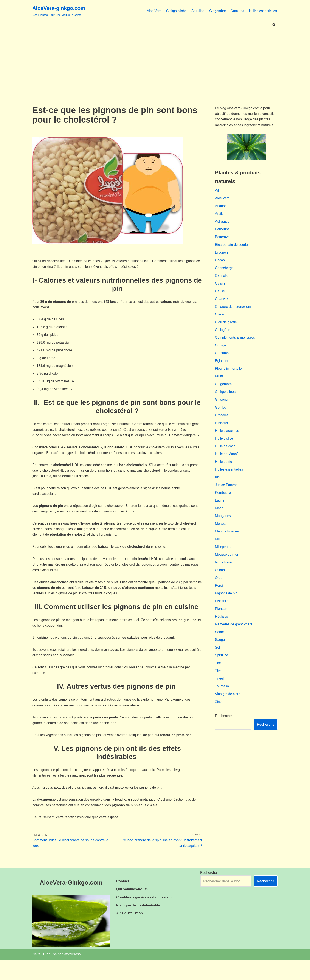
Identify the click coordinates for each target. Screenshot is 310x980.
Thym (219, 688)
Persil (219, 600)
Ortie (219, 592)
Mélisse (221, 536)
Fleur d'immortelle (229, 376)
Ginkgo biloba (174, 11)
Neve (36, 974)
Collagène (223, 336)
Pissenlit (222, 616)
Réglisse (222, 632)
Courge (221, 352)
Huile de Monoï (227, 464)
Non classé (224, 576)
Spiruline (196, 11)
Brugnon (222, 256)
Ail (217, 192)
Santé (220, 648)
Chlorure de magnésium (233, 312)
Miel (218, 552)
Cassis (220, 288)
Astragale (222, 224)
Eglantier (222, 368)
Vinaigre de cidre (228, 712)
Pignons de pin (226, 608)
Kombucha (223, 504)
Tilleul (219, 696)
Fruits (219, 384)
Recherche (223, 734)
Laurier (220, 512)
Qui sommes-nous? (132, 909)
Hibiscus (222, 432)
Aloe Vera (152, 11)
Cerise (220, 296)
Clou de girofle (226, 328)
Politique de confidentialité (138, 925)
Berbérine (222, 232)
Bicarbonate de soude (232, 248)
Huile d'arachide (227, 440)
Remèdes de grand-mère (234, 640)
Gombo (221, 416)
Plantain (221, 624)
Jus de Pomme (227, 496)
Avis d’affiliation (129, 933)
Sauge (220, 656)
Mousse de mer (227, 568)
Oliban (220, 584)
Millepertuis (224, 560)
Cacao (220, 264)
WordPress (72, 974)
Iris (217, 488)
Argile (219, 216)
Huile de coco (226, 456)
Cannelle (222, 280)
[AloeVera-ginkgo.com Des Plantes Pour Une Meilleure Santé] (59, 11)
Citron (220, 320)
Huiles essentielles (263, 11)
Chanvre (222, 304)
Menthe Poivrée (227, 544)
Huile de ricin (225, 472)
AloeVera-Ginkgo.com (71, 903)
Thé (218, 680)
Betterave (222, 240)
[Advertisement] (155, 60)
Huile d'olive (224, 448)
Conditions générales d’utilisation (144, 918)
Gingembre (216, 11)
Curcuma (237, 11)
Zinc (218, 720)
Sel (218, 664)
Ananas (221, 208)
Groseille (222, 424)
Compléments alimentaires (235, 344)
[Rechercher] (274, 25)
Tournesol (222, 704)
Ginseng (222, 408)
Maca (219, 520)
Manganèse (224, 528)
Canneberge (225, 272)
